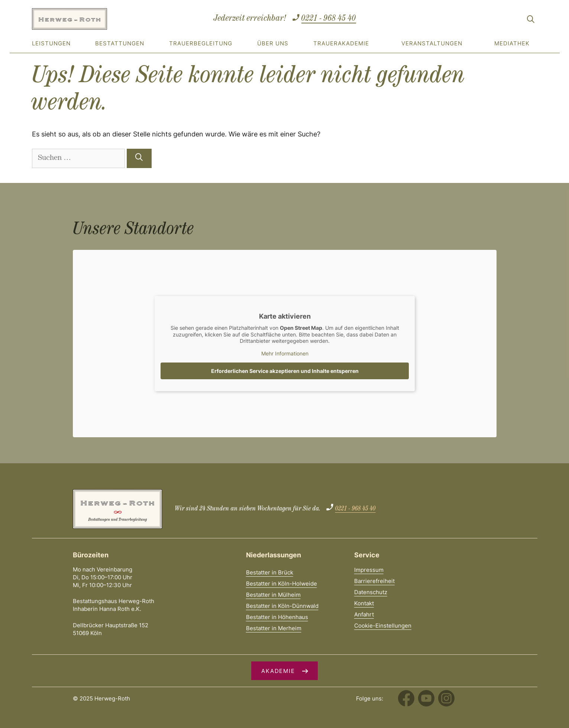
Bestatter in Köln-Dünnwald (282, 606)
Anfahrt (364, 614)
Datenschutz (371, 592)
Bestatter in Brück (270, 572)
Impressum (369, 570)
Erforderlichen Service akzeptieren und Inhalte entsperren (284, 371)
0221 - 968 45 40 (329, 19)
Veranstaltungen (432, 43)
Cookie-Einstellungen (383, 626)
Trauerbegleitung (201, 43)
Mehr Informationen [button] (284, 353)
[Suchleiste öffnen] (531, 20)
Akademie (278, 671)
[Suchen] (139, 158)
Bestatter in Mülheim (273, 595)
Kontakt (364, 603)
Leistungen (51, 43)
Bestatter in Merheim (274, 628)
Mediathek (512, 43)
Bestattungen (120, 43)
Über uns (273, 43)
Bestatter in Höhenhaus (277, 617)
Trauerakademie (341, 43)
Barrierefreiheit (374, 581)
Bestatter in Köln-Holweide (282, 584)
